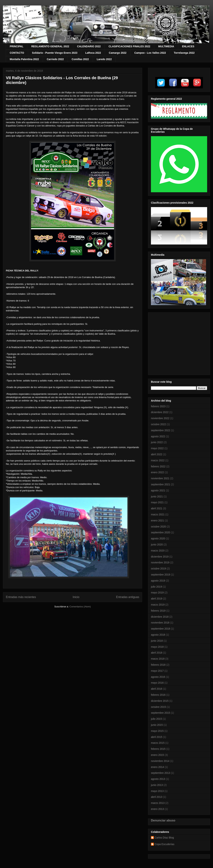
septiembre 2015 (160, 713)
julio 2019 (156, 587)
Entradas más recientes (21, 597)
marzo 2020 (158, 551)
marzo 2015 (158, 743)
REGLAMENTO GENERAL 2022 (50, 46)
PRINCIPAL (17, 46)
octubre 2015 (158, 707)
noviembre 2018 (160, 623)
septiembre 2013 (160, 773)
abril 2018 (157, 653)
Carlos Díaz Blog (164, 838)
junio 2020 (157, 545)
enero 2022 (157, 472)
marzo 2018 (158, 659)
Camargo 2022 (118, 53)
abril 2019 (157, 599)
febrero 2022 (158, 466)
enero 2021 (157, 521)
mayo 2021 (157, 502)
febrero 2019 (158, 611)
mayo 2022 (157, 448)
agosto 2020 (158, 538)
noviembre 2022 (160, 418)
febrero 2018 (158, 665)
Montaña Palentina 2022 (24, 59)
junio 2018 (157, 641)
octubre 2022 (158, 424)
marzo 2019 (158, 605)
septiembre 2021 (160, 484)
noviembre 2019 (160, 562)
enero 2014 (157, 767)
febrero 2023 (158, 406)
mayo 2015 (157, 731)
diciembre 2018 (160, 617)
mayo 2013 (157, 791)
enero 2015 (157, 755)
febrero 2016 (158, 695)
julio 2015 (156, 719)
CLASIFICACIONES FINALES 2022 (129, 46)
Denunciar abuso (163, 820)
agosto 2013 (158, 779)
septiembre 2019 (160, 575)
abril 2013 (157, 797)
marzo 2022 (158, 460)
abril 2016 (157, 689)
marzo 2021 (158, 514)
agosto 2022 (158, 436)
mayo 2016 (157, 683)
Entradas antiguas (128, 597)
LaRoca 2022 (93, 53)
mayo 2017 (157, 671)
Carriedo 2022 (55, 59)
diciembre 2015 (160, 701)
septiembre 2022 (160, 430)
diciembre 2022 (160, 412)
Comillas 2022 (80, 59)
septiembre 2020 (160, 532)
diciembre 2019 (160, 557)
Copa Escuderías (164, 844)
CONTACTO (17, 53)
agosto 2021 (158, 490)
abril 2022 (157, 454)
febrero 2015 (158, 749)
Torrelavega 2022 (184, 53)
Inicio (76, 597)
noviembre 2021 (160, 478)
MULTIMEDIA (166, 46)
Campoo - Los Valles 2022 (150, 53)
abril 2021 (157, 508)
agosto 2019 (158, 581)
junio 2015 (157, 725)
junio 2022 (157, 442)
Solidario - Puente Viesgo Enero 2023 (55, 53)
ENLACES (188, 46)
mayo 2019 (157, 593)
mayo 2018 (157, 647)
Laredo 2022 (104, 59)
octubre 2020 (158, 527)
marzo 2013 (158, 803)
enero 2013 (157, 809)
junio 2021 (157, 496)
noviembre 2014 (160, 761)
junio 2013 (157, 785)
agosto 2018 (158, 635)
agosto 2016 (158, 677)
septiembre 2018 (160, 629)
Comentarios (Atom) (80, 607)
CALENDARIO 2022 (89, 46)
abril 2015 (157, 737)
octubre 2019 (158, 569)
